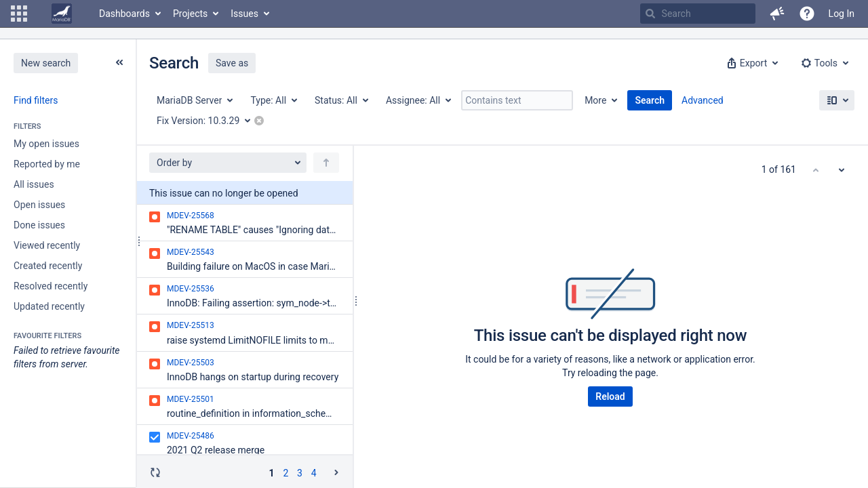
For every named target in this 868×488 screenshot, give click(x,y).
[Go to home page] (62, 14)
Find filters (36, 100)
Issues (244, 14)
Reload (610, 396)
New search (46, 63)
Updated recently (49, 306)
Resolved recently (51, 286)
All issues (34, 184)
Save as (232, 63)
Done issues (39, 225)
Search (650, 100)
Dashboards (124, 14)
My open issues (46, 144)
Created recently (48, 266)
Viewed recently (47, 245)
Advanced (703, 100)
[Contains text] (517, 100)
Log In (842, 14)
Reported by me (47, 164)
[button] (19, 14)
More (595, 100)
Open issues (39, 205)
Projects (190, 14)
